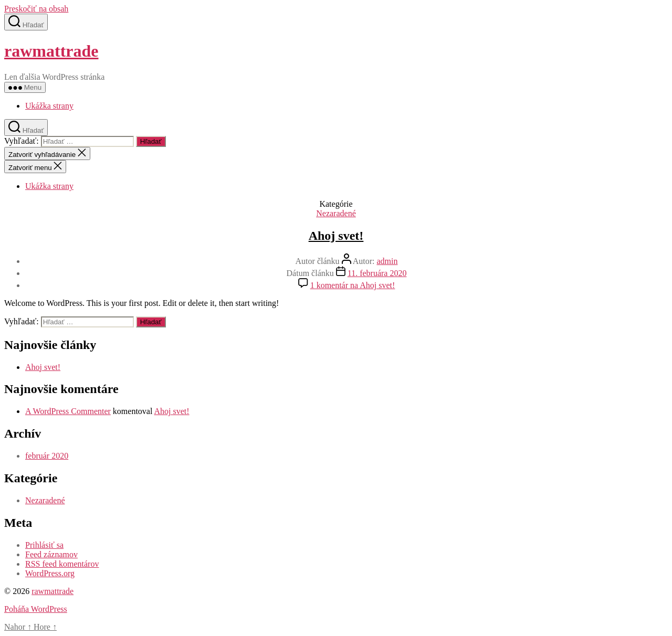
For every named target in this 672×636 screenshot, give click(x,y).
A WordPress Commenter (68, 411)
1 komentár (353, 285)
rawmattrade (51, 51)
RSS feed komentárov (62, 564)
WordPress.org (50, 573)
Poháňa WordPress (36, 609)
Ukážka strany (49, 106)
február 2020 (47, 456)
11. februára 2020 (377, 273)
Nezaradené (336, 213)
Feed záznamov (51, 554)
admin (387, 261)
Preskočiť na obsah (36, 9)
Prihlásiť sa (44, 545)
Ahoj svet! (336, 236)
